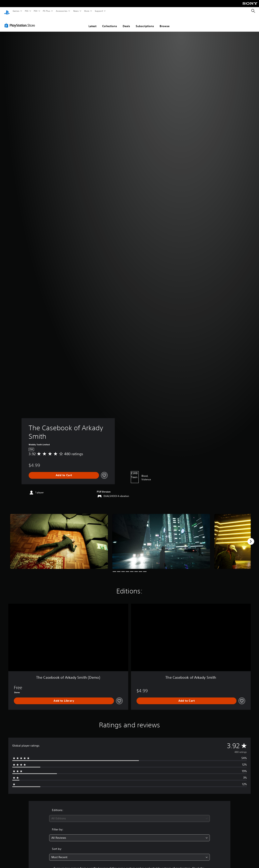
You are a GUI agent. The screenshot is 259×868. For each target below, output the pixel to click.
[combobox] (129, 815)
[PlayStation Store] (21, 22)
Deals (126, 22)
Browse (165, 22)
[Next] (251, 538)
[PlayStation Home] (7, 11)
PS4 (36, 11)
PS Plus (47, 11)
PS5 (27, 11)
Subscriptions (145, 22)
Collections (110, 22)
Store (87, 11)
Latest (92, 22)
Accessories (61, 11)
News (76, 11)
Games (16, 11)
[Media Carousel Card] (59, 538)
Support (99, 11)
